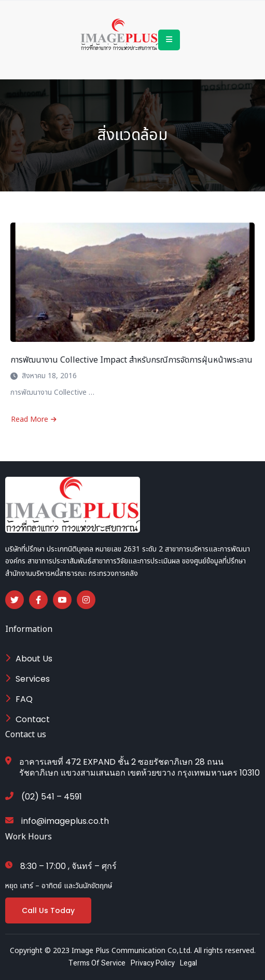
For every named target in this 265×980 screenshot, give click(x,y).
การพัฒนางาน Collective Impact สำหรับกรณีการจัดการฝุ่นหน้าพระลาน (131, 360)
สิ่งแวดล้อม (132, 135)
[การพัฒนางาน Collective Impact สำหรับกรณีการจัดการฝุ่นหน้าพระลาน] (132, 282)
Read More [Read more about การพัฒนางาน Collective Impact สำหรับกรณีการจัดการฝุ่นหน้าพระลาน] (34, 420)
